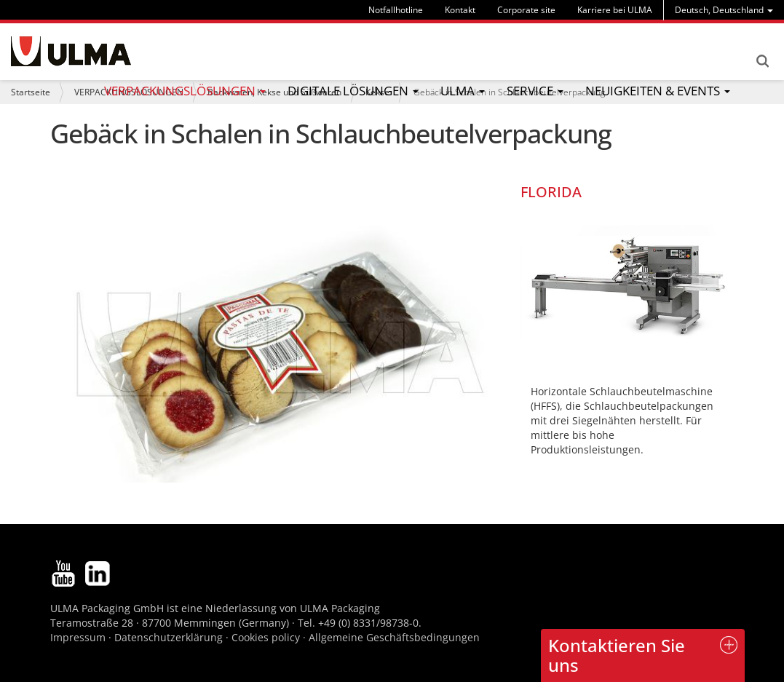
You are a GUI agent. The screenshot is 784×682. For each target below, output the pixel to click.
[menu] (724, 10)
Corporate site (526, 10)
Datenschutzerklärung (170, 637)
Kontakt (460, 10)
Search (762, 61)
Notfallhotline (396, 10)
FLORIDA (551, 192)
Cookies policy (266, 637)
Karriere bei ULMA (615, 10)
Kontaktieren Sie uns (617, 655)
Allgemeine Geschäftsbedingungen (394, 637)
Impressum (78, 637)
